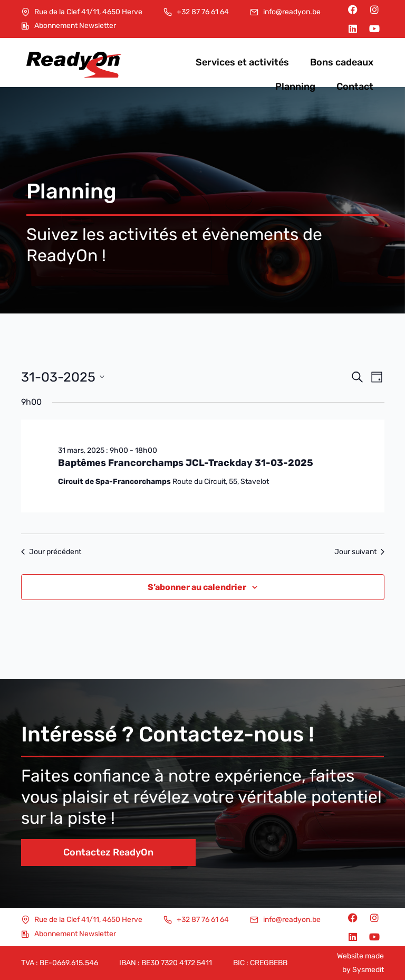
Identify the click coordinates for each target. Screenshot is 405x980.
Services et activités (242, 62)
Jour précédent (51, 552)
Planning (295, 87)
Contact (355, 87)
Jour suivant (359, 552)
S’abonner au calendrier (197, 587)
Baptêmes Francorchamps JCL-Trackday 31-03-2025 (186, 463)
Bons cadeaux (342, 62)
